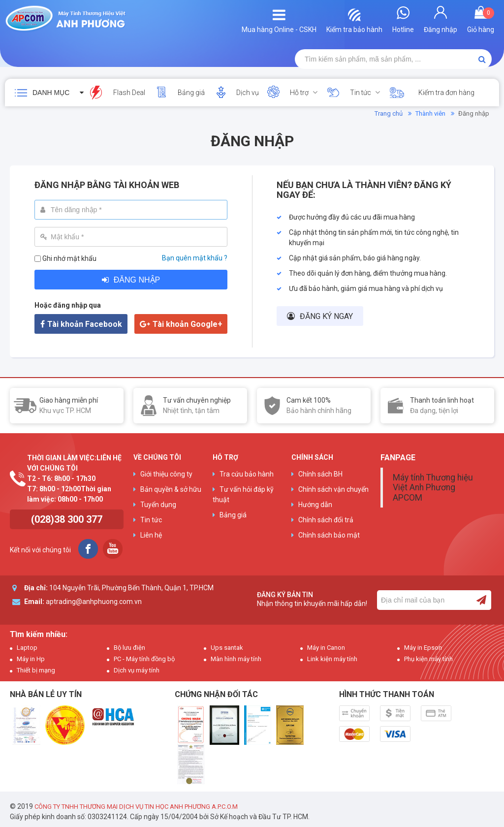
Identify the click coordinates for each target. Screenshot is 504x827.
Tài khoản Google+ (188, 324)
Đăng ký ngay (326, 316)
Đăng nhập (137, 280)
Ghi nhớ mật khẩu (69, 258)
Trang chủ (389, 113)
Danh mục (51, 93)
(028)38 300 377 (67, 519)
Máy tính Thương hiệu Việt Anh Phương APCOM (433, 487)
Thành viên (430, 113)
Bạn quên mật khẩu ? (195, 258)
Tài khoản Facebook (85, 324)
